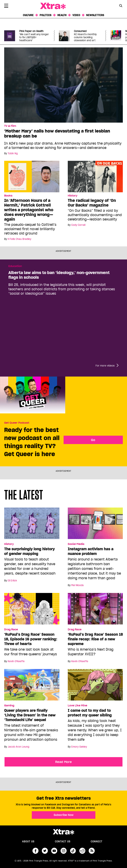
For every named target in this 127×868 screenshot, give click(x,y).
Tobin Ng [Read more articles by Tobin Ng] (13, 153)
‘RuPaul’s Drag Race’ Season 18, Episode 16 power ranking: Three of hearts (31, 639)
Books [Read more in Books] (8, 196)
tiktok (73, 851)
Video (76, 15)
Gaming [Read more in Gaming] (9, 706)
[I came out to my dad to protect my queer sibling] (95, 686)
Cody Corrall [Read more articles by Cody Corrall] (78, 225)
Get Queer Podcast (17, 423)
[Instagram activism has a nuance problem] (95, 525)
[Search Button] (121, 6)
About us (28, 842)
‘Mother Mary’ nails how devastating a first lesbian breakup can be (57, 133)
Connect (97, 842)
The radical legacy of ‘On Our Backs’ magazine (92, 203)
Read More (63, 762)
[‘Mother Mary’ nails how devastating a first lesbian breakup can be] (63, 85)
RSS (92, 851)
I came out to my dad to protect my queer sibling (90, 713)
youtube (54, 851)
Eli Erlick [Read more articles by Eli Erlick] (12, 581)
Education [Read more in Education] (15, 266)
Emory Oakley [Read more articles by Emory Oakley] (79, 747)
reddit (82, 851)
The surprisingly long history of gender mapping (29, 551)
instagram (64, 851)
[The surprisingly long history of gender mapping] (32, 525)
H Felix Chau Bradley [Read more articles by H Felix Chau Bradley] (19, 239)
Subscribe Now (64, 815)
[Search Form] (121, 6)
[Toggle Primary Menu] (6, 6)
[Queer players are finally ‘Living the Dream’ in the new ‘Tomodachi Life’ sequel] (32, 686)
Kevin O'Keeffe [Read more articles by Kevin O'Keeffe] (16, 661)
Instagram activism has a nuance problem (91, 551)
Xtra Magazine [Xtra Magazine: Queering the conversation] (53, 6)
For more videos (105, 366)
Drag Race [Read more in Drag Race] (11, 629)
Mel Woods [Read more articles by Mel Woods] (77, 585)
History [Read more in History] (73, 196)
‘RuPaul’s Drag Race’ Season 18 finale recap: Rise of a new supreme (95, 639)
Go (93, 440)
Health (62, 15)
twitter (45, 851)
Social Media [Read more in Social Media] (76, 544)
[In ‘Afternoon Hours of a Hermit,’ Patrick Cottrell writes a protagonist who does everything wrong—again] (32, 176)
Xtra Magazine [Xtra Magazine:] (63, 832)
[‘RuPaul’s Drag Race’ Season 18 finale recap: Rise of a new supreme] (95, 610)
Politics (46, 15)
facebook (35, 851)
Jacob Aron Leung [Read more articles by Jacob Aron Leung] (18, 747)
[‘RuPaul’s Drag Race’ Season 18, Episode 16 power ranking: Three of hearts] (32, 610)
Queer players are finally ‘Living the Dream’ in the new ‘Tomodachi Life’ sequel (30, 715)
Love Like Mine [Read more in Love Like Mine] (77, 706)
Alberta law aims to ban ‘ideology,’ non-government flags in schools (59, 275)
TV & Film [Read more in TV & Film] (10, 126)
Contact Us (63, 842)
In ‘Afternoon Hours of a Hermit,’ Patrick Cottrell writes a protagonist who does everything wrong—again (29, 210)
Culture (28, 15)
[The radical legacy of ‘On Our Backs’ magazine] (95, 176)
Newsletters (95, 15)
